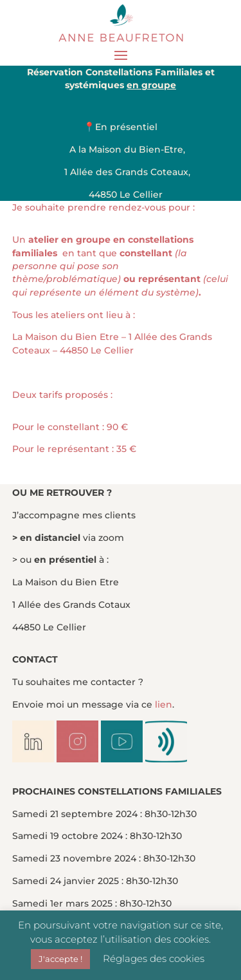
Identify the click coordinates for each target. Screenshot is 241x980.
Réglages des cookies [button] (154, 958)
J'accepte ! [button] (60, 959)
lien (164, 704)
